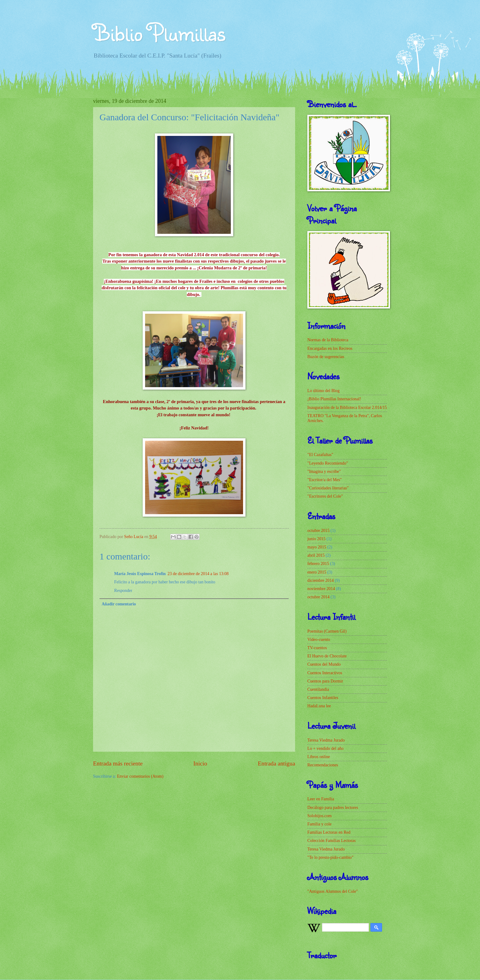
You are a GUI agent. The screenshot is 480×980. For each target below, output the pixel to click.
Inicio (200, 763)
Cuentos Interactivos (325, 673)
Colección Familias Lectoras (332, 841)
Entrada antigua (276, 763)
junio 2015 (316, 539)
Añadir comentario (119, 604)
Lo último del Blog (323, 391)
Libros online (319, 757)
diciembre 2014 (321, 580)
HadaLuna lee (319, 706)
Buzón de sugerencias (326, 357)
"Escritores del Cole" (325, 496)
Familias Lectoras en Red (329, 832)
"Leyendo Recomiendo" (328, 463)
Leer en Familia (321, 799)
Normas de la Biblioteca (328, 340)
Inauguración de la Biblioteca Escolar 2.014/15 (347, 408)
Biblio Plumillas (159, 32)
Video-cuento (319, 640)
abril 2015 (316, 555)
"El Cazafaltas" (320, 455)
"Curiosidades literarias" (328, 488)
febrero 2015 (318, 564)
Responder (123, 591)
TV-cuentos (317, 648)
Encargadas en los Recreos (330, 348)
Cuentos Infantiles (323, 698)
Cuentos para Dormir (325, 681)
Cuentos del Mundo (324, 664)
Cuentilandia (318, 689)
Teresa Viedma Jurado (326, 740)
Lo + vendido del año (325, 748)
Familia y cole (319, 824)
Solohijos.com (319, 816)
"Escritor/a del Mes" (324, 480)
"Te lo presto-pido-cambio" (330, 857)
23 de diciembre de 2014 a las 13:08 (198, 574)
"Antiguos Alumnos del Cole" (333, 891)
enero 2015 (317, 572)
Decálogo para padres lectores (333, 808)
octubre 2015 (318, 531)
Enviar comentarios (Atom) (140, 776)
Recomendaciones (323, 765)
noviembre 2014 (321, 589)
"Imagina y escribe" (324, 471)
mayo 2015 (317, 547)
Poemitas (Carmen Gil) (327, 631)
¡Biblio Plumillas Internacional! (334, 399)
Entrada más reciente (118, 763)
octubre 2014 (318, 597)
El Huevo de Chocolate (327, 656)
